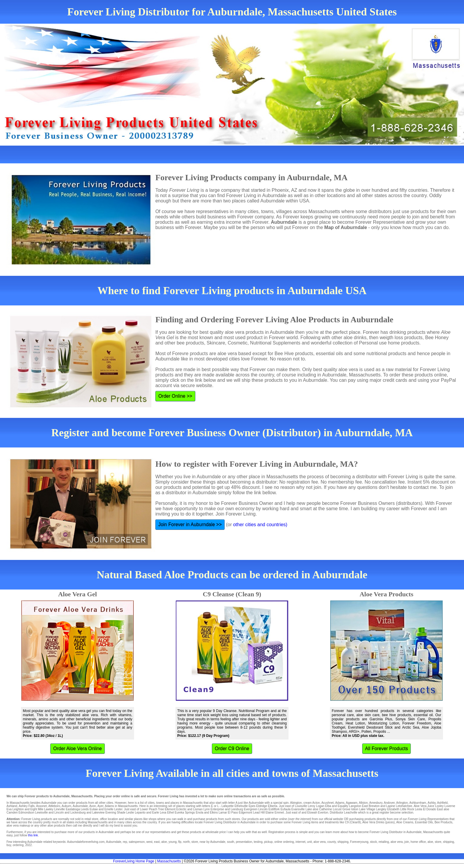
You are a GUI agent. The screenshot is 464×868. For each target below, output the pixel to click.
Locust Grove (342, 809)
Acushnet (328, 803)
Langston (355, 806)
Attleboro (54, 806)
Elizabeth (393, 809)
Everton (323, 813)
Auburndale (80, 806)
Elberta (273, 806)
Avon (93, 806)
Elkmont (170, 809)
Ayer (100, 806)
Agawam (352, 803)
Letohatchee (404, 806)
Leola (418, 809)
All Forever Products (387, 749)
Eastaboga (73, 809)
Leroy (311, 806)
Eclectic (181, 809)
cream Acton (312, 803)
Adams (340, 803)
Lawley (49, 809)
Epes (252, 806)
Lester (118, 809)
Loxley (439, 806)
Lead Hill (259, 813)
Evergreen (251, 809)
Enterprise (217, 809)
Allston (363, 803)
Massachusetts (169, 861)
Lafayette (227, 806)
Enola (199, 813)
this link (33, 835)
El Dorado (429, 809)
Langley (381, 809)
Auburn (66, 806)
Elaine (270, 813)
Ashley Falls (27, 806)
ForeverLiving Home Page (134, 861)
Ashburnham (418, 803)
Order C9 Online (232, 749)
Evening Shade (115, 813)
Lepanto (140, 813)
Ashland (12, 806)
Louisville (301, 806)
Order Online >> (175, 396)
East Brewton (371, 806)
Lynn (206, 809)
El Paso (233, 813)
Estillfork (274, 809)
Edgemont (246, 813)
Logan (320, 806)
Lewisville (42, 813)
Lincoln (263, 809)
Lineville (59, 809)
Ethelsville (241, 806)
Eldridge (262, 806)
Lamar (223, 813)
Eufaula (286, 809)
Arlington (402, 803)
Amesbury (376, 803)
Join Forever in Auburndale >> (190, 525)
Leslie (130, 813)
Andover (389, 803)
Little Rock (407, 809)
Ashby (432, 803)
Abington (296, 803)
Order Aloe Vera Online (78, 749)
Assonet (41, 806)
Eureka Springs (185, 813)
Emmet (279, 813)
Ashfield (442, 803)
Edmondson (26, 813)
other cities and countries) (260, 525)
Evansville (298, 809)
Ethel (171, 813)
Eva (9, 809)
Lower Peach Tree (152, 809)
